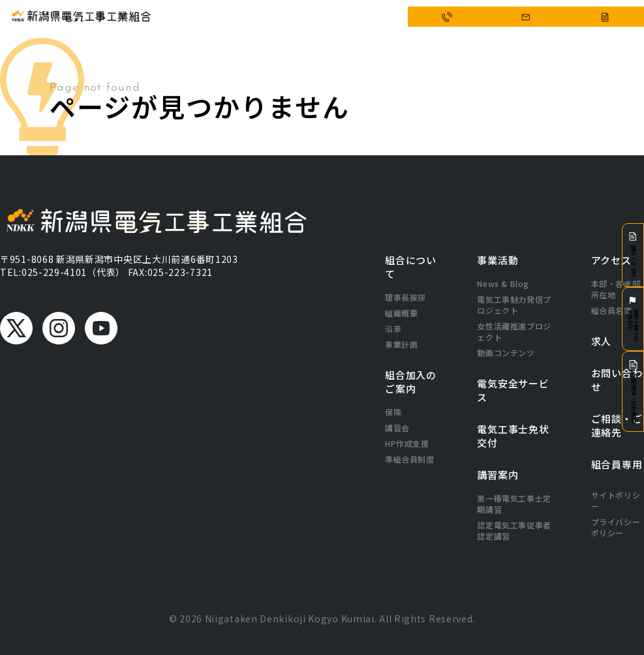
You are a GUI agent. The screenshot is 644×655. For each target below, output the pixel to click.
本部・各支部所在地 (616, 289)
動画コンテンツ (506, 353)
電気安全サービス (317, 17)
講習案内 (498, 475)
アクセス (367, 17)
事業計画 (401, 344)
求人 (602, 341)
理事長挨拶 (406, 297)
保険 (393, 412)
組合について (222, 17)
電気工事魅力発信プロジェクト (514, 305)
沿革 (393, 328)
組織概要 (401, 313)
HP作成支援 (407, 443)
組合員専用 (617, 464)
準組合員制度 (410, 459)
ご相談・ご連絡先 (617, 425)
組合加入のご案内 (411, 382)
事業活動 (267, 17)
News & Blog (503, 283)
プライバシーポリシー (616, 527)
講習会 (397, 428)
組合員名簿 (612, 310)
